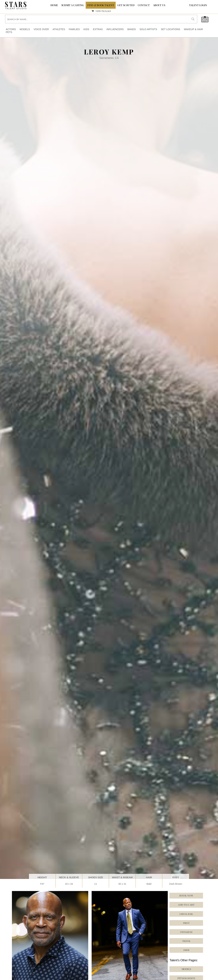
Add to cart (186, 905)
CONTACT (144, 5)
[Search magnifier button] (193, 19)
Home (54, 5)
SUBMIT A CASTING (73, 5)
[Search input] (97, 19)
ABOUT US (159, 5)
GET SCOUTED (126, 5)
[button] (186, 941)
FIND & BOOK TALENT (101, 5)
